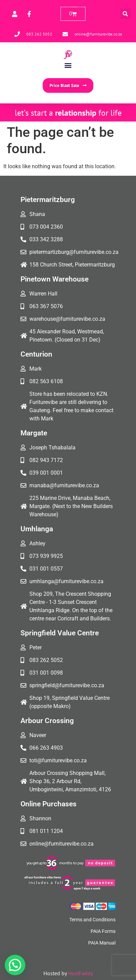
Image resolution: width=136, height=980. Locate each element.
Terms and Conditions (92, 920)
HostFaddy (80, 973)
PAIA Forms (103, 931)
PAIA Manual (102, 943)
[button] (126, 14)
